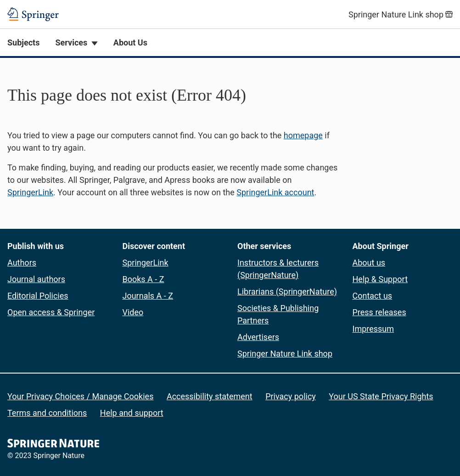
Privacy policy (291, 396)
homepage (303, 135)
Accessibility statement (210, 396)
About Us (130, 42)
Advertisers (258, 337)
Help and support (132, 413)
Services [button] (71, 42)
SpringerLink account (275, 192)
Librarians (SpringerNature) (287, 292)
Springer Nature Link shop (285, 354)
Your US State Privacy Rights (381, 396)
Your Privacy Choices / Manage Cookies (80, 396)
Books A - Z (143, 279)
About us (369, 263)
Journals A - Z (148, 296)
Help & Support (380, 279)
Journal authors (36, 279)
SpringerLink (30, 192)
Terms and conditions (47, 413)
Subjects (23, 42)
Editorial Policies (38, 296)
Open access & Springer (51, 312)
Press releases (379, 312)
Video (133, 312)
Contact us (373, 296)
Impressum (373, 329)
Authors (22, 263)
